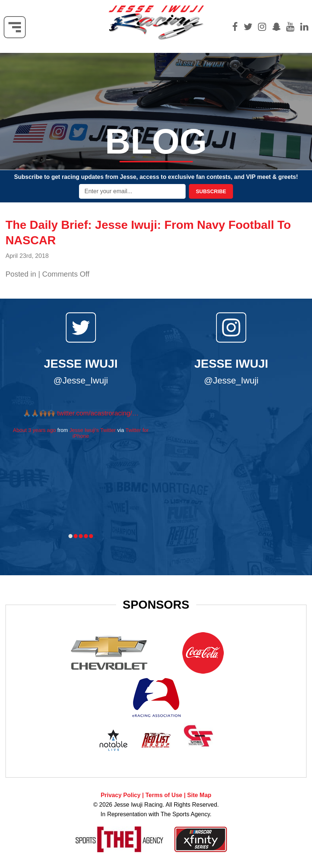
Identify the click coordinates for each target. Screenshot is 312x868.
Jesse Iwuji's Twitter (93, 430)
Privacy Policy (121, 795)
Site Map (199, 795)
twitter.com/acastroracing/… (98, 413)
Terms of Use (164, 795)
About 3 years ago (34, 430)
